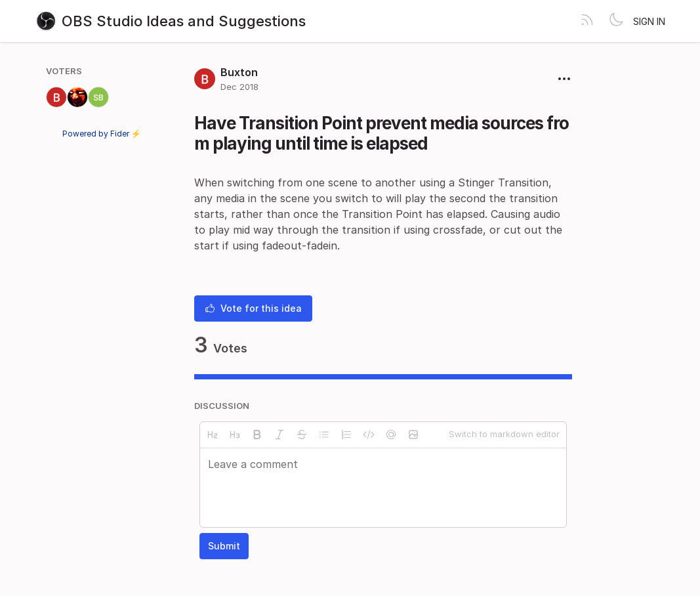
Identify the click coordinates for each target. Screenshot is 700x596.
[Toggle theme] (616, 21)
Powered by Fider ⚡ (102, 134)
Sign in (649, 21)
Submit (224, 546)
